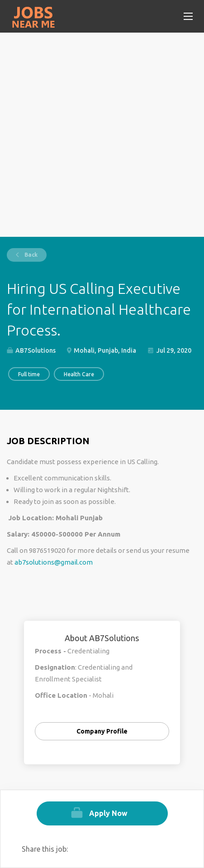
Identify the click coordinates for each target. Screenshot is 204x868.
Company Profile (102, 731)
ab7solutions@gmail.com (54, 562)
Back (30, 255)
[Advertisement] (102, 135)
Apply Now (108, 813)
